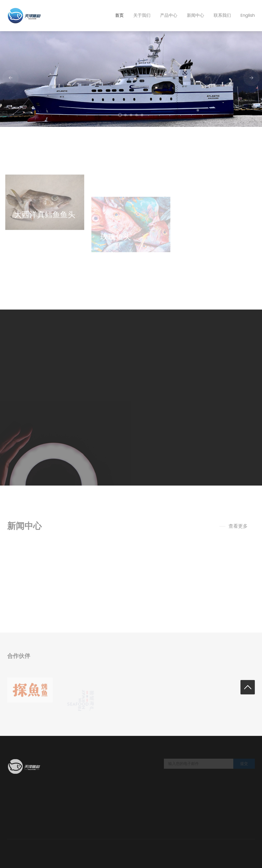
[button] (120, 115)
